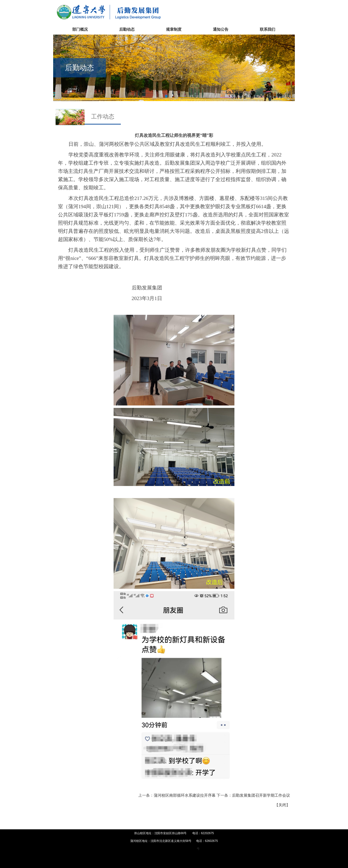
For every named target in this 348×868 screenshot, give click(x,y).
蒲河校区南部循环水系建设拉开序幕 (185, 795)
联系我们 (268, 29)
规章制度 (174, 29)
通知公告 (221, 29)
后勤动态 (127, 29)
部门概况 (80, 29)
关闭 (282, 805)
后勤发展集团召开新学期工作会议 (261, 795)
